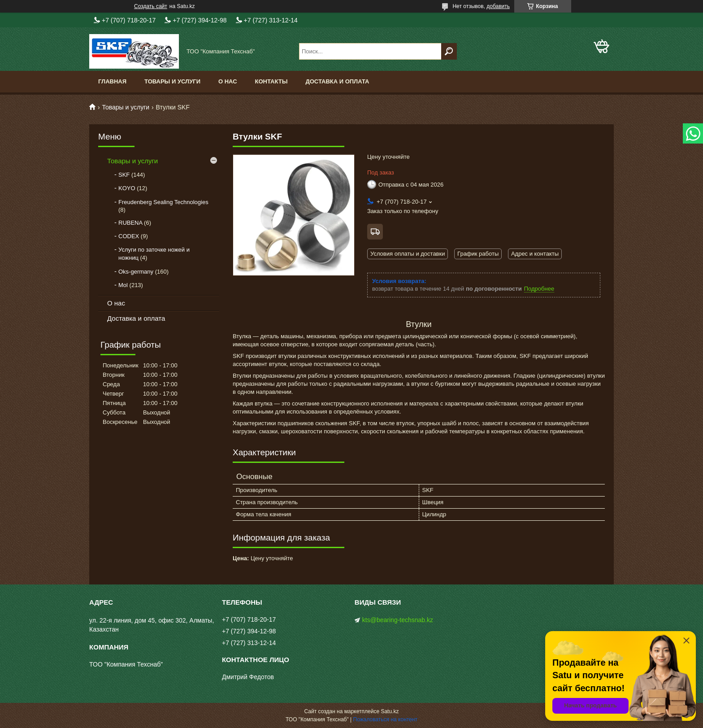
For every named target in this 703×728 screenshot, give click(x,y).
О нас (228, 81)
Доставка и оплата (337, 81)
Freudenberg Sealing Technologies (163, 202)
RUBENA (130, 223)
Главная (112, 81)
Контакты (271, 81)
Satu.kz (390, 711)
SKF (124, 175)
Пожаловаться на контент (385, 719)
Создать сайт (151, 6)
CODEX (129, 236)
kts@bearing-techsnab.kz (398, 620)
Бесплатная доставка (375, 232)
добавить (498, 6)
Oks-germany (136, 272)
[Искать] (449, 51)
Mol (123, 285)
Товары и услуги (172, 81)
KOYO (127, 188)
